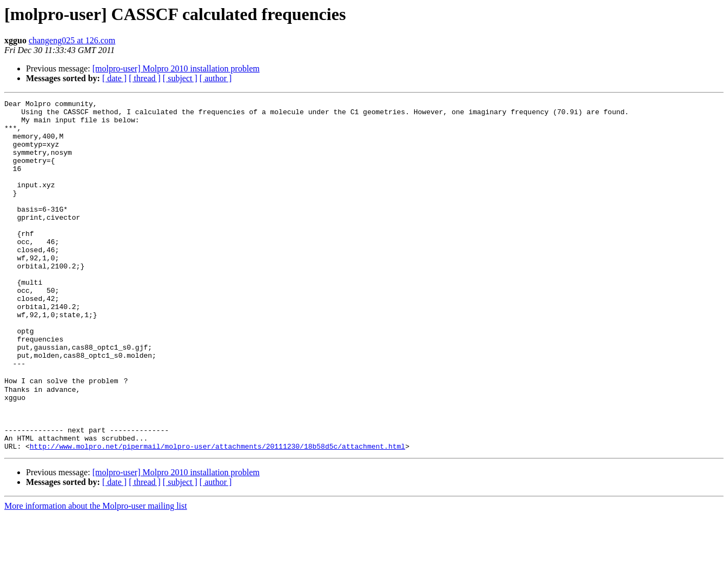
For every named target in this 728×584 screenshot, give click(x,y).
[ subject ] (180, 78)
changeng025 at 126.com (72, 40)
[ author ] (216, 78)
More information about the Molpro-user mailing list (96, 575)
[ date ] (114, 78)
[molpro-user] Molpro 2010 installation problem (176, 68)
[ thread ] (145, 78)
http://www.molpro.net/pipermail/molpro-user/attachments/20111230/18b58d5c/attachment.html (217, 515)
